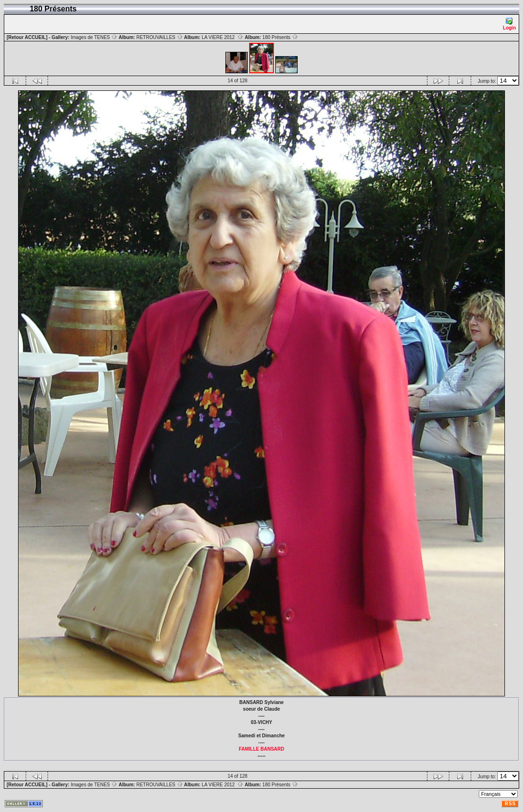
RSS (510, 804)
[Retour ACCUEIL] (27, 37)
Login (509, 24)
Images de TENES (94, 37)
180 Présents (280, 37)
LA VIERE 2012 (223, 37)
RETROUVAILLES (160, 37)
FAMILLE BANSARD (261, 749)
